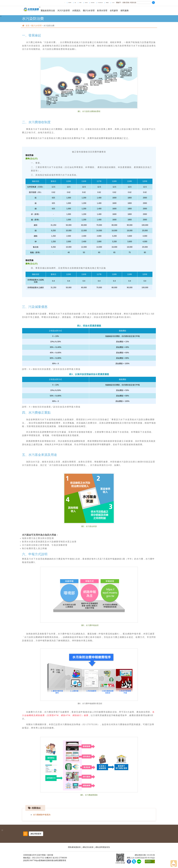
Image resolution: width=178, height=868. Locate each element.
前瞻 (124, 2)
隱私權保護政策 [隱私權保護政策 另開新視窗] (74, 849)
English (113, 3)
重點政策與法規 (55, 10)
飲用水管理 (109, 10)
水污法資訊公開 (100, 3)
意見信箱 (86, 3)
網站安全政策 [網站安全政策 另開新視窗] (88, 849)
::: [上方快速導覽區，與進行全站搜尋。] (65, 3)
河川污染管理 (71, 10)
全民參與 (121, 10)
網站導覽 (70, 3)
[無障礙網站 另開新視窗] (150, 863)
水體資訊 (83, 10)
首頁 (75, 3)
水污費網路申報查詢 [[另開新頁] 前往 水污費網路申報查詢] (42, 817)
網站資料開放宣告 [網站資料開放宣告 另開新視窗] (103, 849)
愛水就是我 (93, 3)
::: (1, 18)
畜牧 (128, 2)
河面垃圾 (133, 2)
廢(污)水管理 (96, 10)
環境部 (80, 3)
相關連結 (107, 3)
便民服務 (131, 10)
